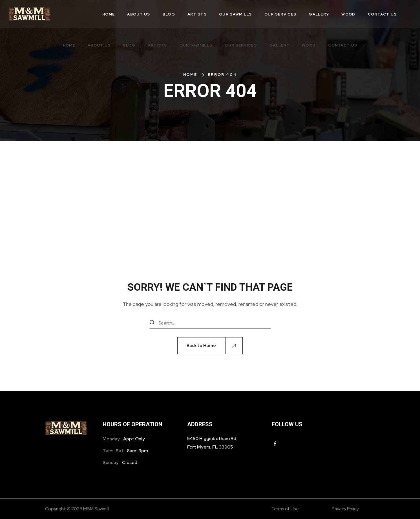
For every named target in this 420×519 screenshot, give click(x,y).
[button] (210, 346)
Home (190, 75)
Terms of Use (285, 509)
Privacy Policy (345, 509)
